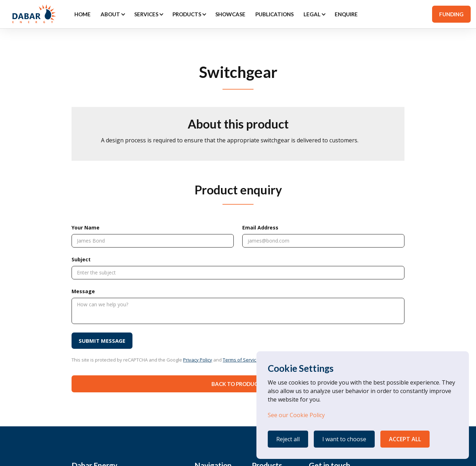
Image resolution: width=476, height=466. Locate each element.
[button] (112, 14)
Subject (81, 259)
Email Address (260, 228)
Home (83, 14)
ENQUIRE (346, 14)
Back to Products (238, 384)
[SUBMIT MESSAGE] (102, 341)
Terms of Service (241, 360)
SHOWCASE (230, 14)
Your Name (86, 228)
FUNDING (451, 14)
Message (83, 291)
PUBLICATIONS (274, 14)
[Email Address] (323, 241)
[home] (33, 14)
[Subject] (238, 273)
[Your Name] (153, 241)
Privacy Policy (198, 360)
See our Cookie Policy (296, 415)
